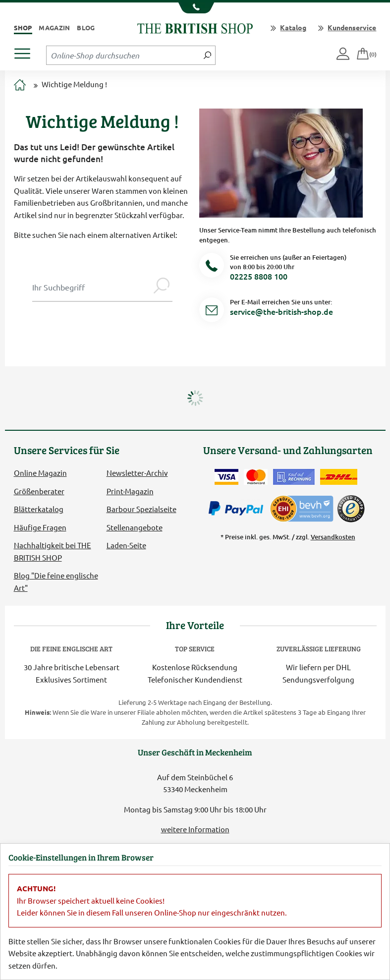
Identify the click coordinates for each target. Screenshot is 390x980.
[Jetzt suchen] (207, 55)
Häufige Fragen (40, 527)
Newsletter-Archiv (137, 473)
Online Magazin (40, 473)
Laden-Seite (126, 545)
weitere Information (195, 829)
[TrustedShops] (351, 509)
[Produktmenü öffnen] (26, 51)
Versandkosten (333, 537)
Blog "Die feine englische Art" (56, 581)
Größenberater (39, 491)
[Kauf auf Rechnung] (294, 477)
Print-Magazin (130, 491)
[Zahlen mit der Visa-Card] (226, 477)
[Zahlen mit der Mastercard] (256, 477)
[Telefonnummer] (212, 267)
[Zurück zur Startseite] (195, 27)
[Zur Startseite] (20, 86)
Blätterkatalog (39, 509)
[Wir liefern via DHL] (339, 477)
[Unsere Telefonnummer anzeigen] (195, 8)
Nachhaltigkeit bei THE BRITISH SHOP (53, 551)
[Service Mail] (212, 312)
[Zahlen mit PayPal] (238, 509)
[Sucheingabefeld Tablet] (123, 55)
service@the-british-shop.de (281, 311)
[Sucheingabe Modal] (91, 287)
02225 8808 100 (259, 276)
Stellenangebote (135, 527)
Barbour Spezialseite (141, 509)
